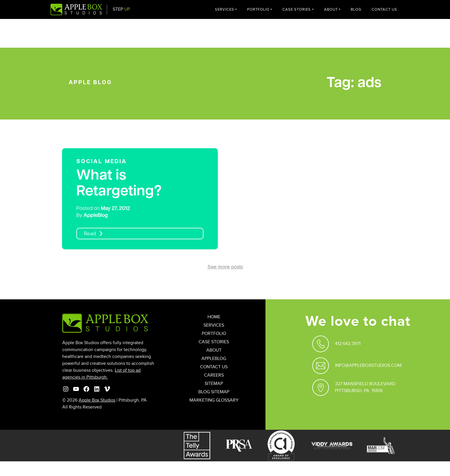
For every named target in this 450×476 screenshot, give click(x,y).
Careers (214, 375)
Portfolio (258, 9)
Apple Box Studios (97, 400)
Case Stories (297, 9)
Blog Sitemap (214, 392)
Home (214, 317)
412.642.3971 (348, 344)
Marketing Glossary (214, 400)
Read (90, 234)
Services (225, 9)
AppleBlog (96, 216)
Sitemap (214, 384)
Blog (356, 9)
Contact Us (384, 9)
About (331, 9)
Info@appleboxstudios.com (368, 366)
